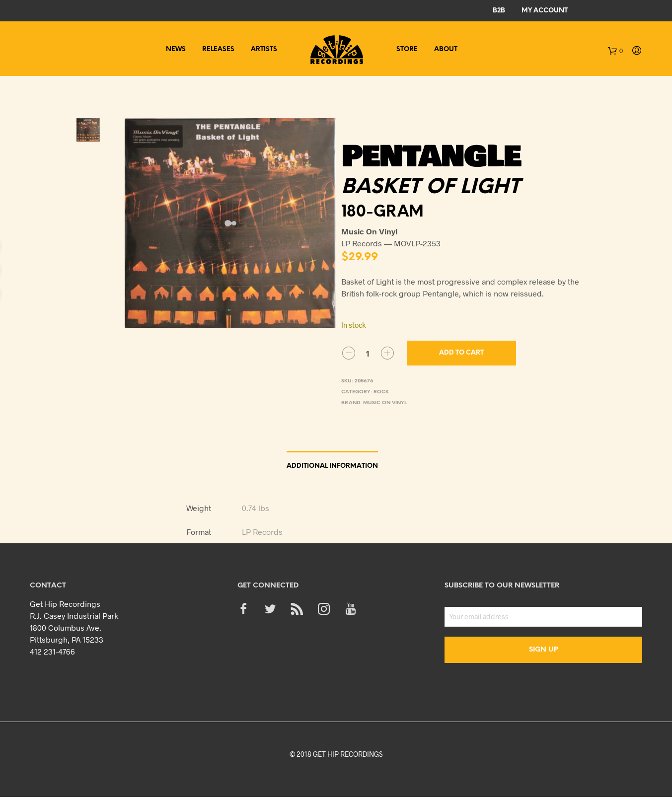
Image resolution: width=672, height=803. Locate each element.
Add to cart (461, 353)
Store (407, 49)
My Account (545, 11)
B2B (499, 11)
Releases (218, 49)
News (176, 49)
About (446, 49)
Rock (381, 392)
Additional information (332, 466)
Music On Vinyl (385, 403)
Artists (264, 49)
